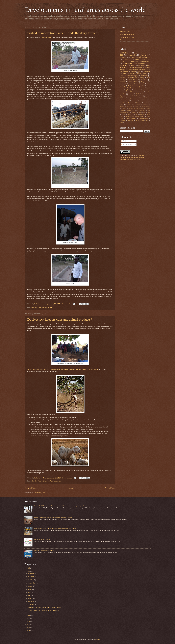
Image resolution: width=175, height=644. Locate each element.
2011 (28, 631)
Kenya (143, 55)
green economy (140, 116)
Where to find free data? (128, 37)
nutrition (44, 481)
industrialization (124, 100)
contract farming (130, 116)
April (30, 595)
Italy (140, 112)
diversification (133, 78)
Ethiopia (124, 53)
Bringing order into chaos (42, 539)
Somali (123, 114)
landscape (144, 80)
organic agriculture (128, 102)
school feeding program (136, 108)
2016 (28, 615)
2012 (28, 628)
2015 (28, 618)
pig (139, 72)
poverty (122, 82)
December (32, 574)
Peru (149, 112)
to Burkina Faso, (46, 37)
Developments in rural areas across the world (85, 10)
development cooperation (138, 70)
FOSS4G (134, 112)
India (124, 74)
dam (147, 96)
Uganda (127, 59)
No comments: (66, 304)
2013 (28, 624)
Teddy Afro (130, 114)
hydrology (128, 90)
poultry (138, 102)
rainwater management (135, 63)
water (133, 66)
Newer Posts (31, 488)
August (31, 586)
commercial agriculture (141, 57)
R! (121, 40)
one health (131, 120)
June (30, 589)
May (30, 592)
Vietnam (142, 114)
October (31, 580)
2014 (28, 621)
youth (121, 122)
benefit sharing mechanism (135, 88)
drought (133, 72)
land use (129, 106)
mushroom (123, 120)
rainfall (124, 108)
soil (147, 120)
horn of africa (144, 98)
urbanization (133, 82)
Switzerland (124, 66)
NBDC (122, 76)
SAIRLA (51, 307)
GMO (138, 94)
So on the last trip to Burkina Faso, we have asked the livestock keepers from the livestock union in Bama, (63, 369)
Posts (124, 141)
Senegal (129, 104)
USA (137, 114)
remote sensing (140, 120)
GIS (121, 55)
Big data (141, 66)
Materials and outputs (127, 34)
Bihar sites (147, 72)
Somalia (131, 96)
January (31, 605)
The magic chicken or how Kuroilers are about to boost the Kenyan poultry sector (59, 506)
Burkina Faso (37, 307)
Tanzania (137, 104)
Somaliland (139, 96)
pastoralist (123, 84)
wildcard (122, 78)
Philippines (144, 82)
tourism (131, 94)
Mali (144, 112)
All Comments (126, 145)
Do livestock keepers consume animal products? (60, 319)
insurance (134, 100)
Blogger (97, 640)
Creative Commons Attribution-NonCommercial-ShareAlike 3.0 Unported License (132, 157)
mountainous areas (144, 100)
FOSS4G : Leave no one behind (44, 550)
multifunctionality (143, 118)
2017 (28, 571)
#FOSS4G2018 (141, 110)
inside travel (133, 80)
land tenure (137, 90)
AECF (122, 104)
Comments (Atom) (40, 493)
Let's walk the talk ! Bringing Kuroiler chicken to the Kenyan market (55, 528)
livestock (44, 307)
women (146, 102)
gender (146, 104)
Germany (145, 94)
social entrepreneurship (135, 92)
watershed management (140, 61)
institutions (144, 76)
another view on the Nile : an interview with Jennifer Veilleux (53, 517)
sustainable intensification (136, 84)
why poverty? (130, 110)
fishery (142, 78)
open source (146, 90)
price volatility (146, 106)
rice (124, 92)
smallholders (124, 72)
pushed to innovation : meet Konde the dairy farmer (62, 33)
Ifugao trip (123, 96)
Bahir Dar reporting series (136, 86)
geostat (122, 106)
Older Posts (110, 488)
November (32, 577)
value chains (57, 481)
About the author (125, 31)
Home (71, 488)
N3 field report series (135, 68)
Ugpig (122, 61)
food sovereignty (132, 76)
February (31, 602)
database (123, 98)
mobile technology (131, 118)
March (31, 598)
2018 (28, 568)
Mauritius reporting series (138, 74)
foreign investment (133, 98)
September (32, 583)
